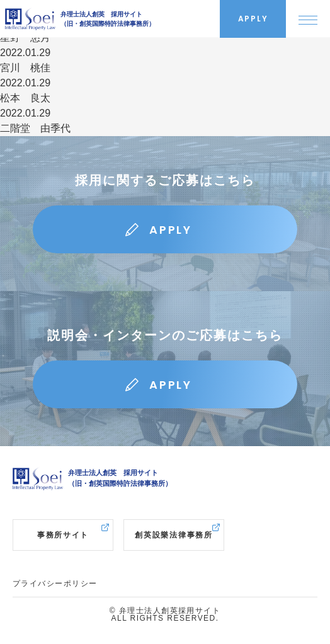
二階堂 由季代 (35, 128)
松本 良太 (25, 98)
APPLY (171, 230)
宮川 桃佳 (25, 68)
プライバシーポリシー (55, 584)
